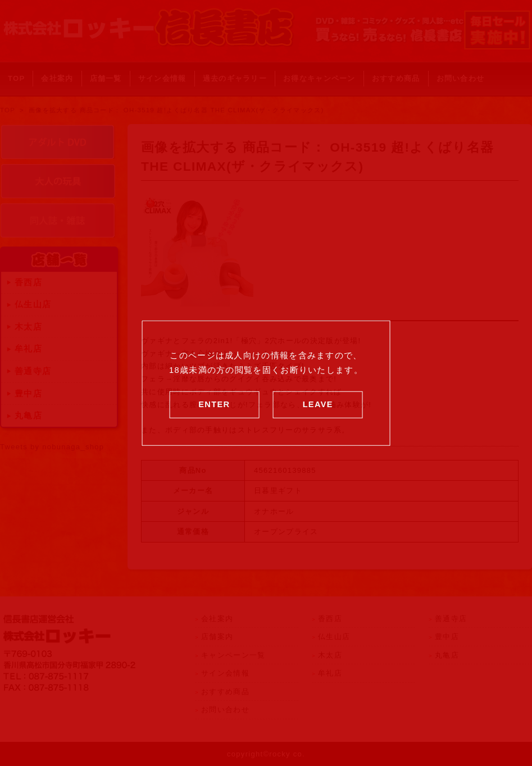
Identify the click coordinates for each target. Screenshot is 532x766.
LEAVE (318, 404)
